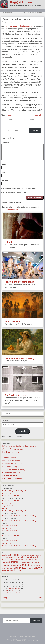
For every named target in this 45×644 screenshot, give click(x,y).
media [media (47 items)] (8, 562)
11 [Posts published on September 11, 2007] (10, 589)
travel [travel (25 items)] (11, 570)
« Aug (5, 598)
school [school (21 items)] (31, 568)
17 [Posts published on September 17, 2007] (7, 591)
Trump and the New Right (12, 464)
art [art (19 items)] (3, 555)
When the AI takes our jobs (12, 449)
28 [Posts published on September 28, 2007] (19, 593)
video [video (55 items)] (16, 570)
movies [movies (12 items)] (23, 562)
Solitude (9, 242)
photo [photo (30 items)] (15, 565)
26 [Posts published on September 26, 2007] (13, 593)
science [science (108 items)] (38, 568)
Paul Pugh (6, 508)
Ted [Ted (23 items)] (8, 570)
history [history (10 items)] (24, 560)
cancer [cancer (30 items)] (32, 555)
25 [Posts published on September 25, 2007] (10, 593)
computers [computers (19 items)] (38, 555)
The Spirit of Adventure (11, 461)
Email (4, 172)
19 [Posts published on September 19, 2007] (13, 591)
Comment (5, 142)
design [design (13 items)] (7, 558)
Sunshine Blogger (9, 458)
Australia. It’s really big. (11, 475)
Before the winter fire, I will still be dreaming (19, 446)
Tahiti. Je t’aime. (13, 321)
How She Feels (8, 455)
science (9, 115)
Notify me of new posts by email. (16, 193)
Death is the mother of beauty (13, 470)
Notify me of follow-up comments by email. (20, 188)
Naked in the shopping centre (19, 282)
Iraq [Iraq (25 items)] (30, 560)
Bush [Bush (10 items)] (28, 555)
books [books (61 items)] (17, 555)
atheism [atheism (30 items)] (7, 555)
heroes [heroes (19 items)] (20, 560)
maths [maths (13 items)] (4, 562)
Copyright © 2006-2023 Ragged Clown (22, 640)
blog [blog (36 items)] (12, 555)
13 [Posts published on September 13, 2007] (16, 589)
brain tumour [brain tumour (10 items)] (23, 555)
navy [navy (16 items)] (33, 562)
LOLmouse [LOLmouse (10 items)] (38, 560)
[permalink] (39, 115)
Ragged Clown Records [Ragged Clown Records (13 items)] (8, 568)
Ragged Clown (21, 2)
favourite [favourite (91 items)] (35, 557)
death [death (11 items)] (3, 558)
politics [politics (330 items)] (26, 565)
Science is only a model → (34, 13)
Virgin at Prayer (8, 506)
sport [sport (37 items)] (4, 570)
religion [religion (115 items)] (19, 568)
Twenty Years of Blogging (12, 478)
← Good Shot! (7, 13)
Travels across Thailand (11, 452)
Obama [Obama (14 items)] (37, 562)
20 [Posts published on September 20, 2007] (16, 591)
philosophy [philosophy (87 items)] (7, 565)
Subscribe (22, 431)
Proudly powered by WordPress (23, 636)
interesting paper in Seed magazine (18, 26)
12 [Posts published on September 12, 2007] (13, 589)
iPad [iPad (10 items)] (27, 560)
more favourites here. (10, 210)
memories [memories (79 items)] (16, 562)
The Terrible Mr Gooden (11, 526)
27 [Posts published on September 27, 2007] (16, 593)
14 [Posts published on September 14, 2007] (19, 589)
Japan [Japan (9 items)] (33, 560)
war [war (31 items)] (20, 570)
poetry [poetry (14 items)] (19, 565)
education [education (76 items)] (21, 557)
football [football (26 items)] (4, 560)
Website (5, 180)
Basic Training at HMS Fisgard (14, 491)
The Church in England (11, 467)
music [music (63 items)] (28, 562)
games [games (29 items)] (15, 560)
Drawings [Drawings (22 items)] (12, 557)
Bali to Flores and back (11, 473)
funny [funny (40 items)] (10, 560)
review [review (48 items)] (26, 568)
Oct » (40, 598)
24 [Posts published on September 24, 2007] (7, 593)
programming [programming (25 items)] (35, 565)
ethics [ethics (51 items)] (28, 557)
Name (4, 165)
